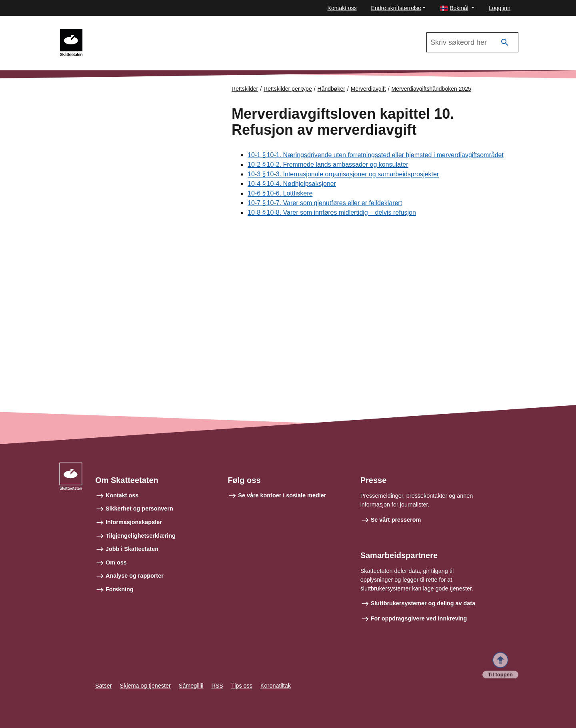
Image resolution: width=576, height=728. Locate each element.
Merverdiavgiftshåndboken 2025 (136, 32)
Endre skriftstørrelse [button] (396, 8)
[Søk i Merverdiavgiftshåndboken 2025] (472, 42)
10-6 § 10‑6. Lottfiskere (280, 194)
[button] (457, 8)
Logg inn (500, 8)
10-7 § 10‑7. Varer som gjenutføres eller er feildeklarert (325, 203)
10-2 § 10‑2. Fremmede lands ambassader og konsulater (328, 165)
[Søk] (505, 43)
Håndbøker (331, 89)
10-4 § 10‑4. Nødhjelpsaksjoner (292, 184)
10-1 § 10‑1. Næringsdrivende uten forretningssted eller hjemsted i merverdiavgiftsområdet (376, 155)
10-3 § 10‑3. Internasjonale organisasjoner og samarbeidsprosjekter (343, 175)
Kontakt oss (342, 8)
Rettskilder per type (288, 89)
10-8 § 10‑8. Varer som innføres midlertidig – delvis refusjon (332, 213)
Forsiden (93, 96)
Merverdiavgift (368, 89)
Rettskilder (245, 89)
